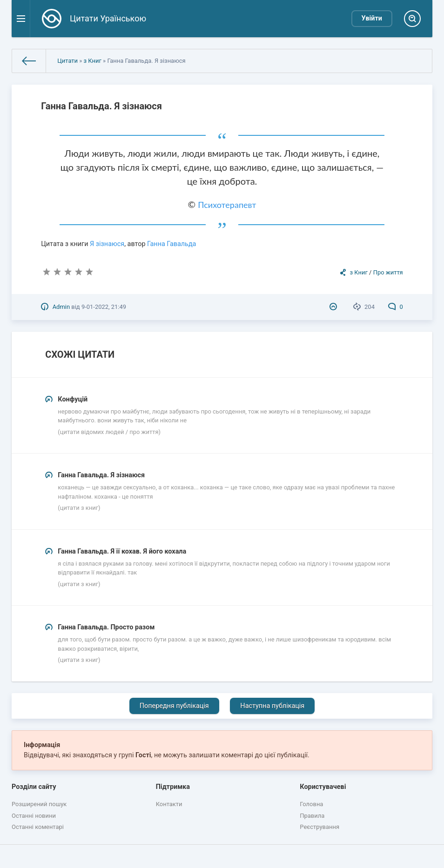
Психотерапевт (227, 205)
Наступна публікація (272, 706)
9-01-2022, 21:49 (104, 307)
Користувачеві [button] (323, 787)
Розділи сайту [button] (34, 787)
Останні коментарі (38, 827)
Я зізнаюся (107, 244)
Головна (311, 804)
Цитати (67, 61)
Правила (312, 816)
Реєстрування (320, 827)
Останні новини (34, 816)
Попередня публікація (174, 706)
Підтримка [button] (173, 787)
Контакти (169, 804)
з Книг (93, 61)
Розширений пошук (39, 804)
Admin (61, 307)
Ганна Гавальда (172, 244)
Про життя (388, 272)
